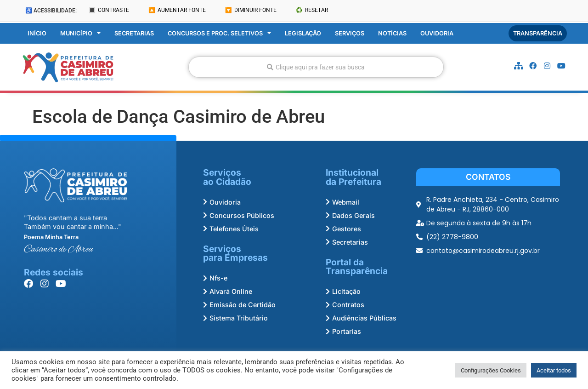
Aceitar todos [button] (554, 370)
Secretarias (134, 33)
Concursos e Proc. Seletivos (219, 34)
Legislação (303, 33)
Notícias (392, 33)
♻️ (312, 10)
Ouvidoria (437, 33)
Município (80, 34)
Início (37, 33)
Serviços (350, 33)
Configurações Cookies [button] (491, 370)
